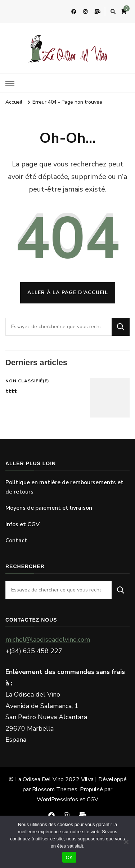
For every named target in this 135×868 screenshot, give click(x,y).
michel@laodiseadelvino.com (48, 640)
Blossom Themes (55, 789)
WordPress (51, 799)
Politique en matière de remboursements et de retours (64, 487)
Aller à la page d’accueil (68, 293)
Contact (16, 541)
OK (69, 857)
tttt (11, 391)
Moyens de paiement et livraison (49, 508)
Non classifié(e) (27, 381)
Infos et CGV (22, 524)
